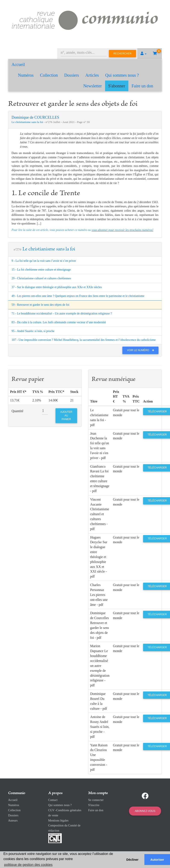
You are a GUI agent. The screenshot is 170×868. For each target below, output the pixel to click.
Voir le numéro (142, 350)
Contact (53, 800)
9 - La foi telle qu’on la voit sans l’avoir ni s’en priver (44, 261)
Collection (49, 75)
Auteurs (13, 821)
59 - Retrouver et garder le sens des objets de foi (40, 305)
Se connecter (96, 800)
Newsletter (93, 86)
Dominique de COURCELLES (35, 117)
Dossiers (72, 75)
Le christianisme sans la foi (28, 122)
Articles (92, 75)
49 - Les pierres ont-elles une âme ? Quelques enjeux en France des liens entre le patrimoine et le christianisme (78, 296)
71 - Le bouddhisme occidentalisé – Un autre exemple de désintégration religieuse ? (62, 314)
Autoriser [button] (157, 860)
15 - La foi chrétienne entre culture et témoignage (41, 270)
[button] (144, 54)
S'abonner (117, 86)
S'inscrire (94, 805)
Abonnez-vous (145, 811)
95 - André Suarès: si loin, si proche (33, 331)
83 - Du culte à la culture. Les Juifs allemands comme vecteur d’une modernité (59, 322)
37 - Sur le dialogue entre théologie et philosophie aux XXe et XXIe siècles (57, 287)
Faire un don (142, 86)
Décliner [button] (133, 860)
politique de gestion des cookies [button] (28, 865)
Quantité (17, 411)
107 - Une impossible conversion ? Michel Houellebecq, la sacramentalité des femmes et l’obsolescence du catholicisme (84, 340)
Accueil (18, 64)
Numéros (26, 75)
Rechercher (122, 54)
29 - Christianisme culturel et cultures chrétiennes (41, 278)
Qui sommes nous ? (122, 75)
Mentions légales (58, 821)
